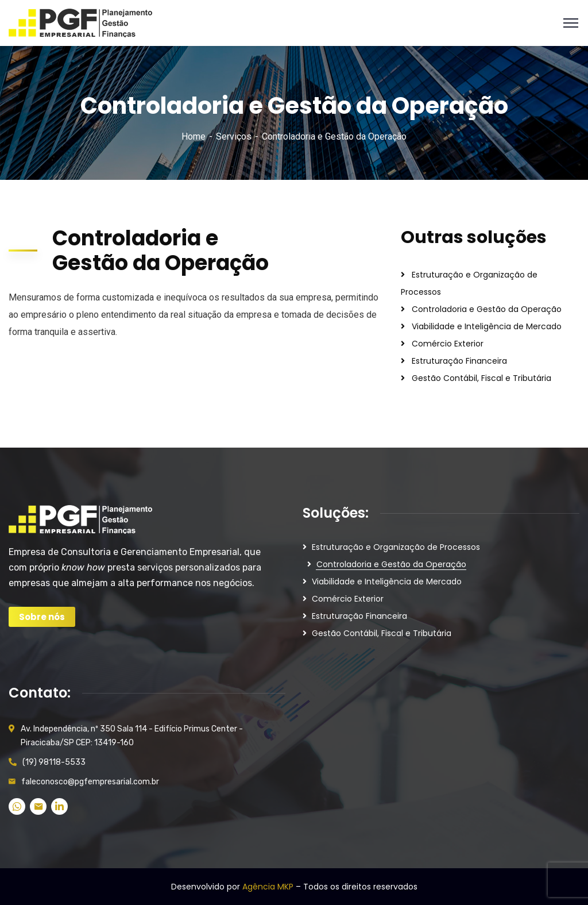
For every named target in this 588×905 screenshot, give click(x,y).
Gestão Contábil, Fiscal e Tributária (481, 378)
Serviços (234, 136)
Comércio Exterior (448, 344)
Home (194, 136)
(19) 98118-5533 (54, 762)
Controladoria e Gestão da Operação (487, 309)
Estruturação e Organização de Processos (396, 547)
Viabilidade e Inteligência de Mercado (487, 326)
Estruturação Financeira (459, 361)
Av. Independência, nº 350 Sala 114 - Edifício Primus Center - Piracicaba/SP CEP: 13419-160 (132, 736)
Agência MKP (268, 887)
